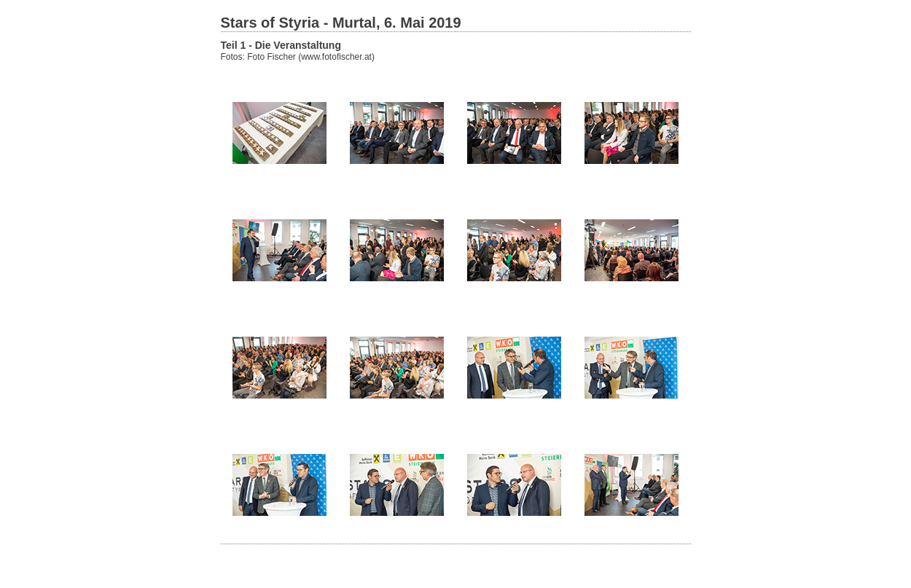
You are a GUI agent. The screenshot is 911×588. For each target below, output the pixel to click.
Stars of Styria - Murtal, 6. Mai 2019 (341, 23)
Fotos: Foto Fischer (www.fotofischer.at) (298, 57)
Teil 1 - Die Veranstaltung (281, 45)
